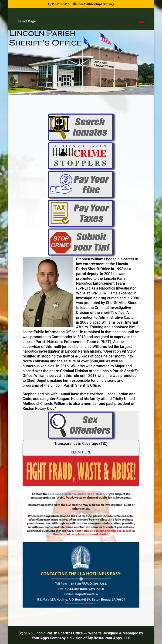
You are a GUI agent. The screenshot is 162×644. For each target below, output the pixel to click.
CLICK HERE (81, 452)
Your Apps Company (49, 638)
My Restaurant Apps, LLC (109, 638)
